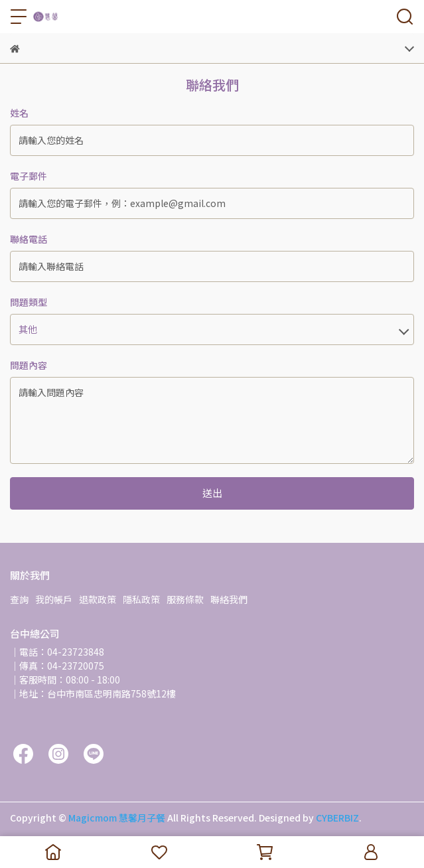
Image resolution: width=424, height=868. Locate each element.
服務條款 (185, 599)
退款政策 (98, 599)
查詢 (19, 599)
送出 (212, 493)
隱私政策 (141, 599)
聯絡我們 (229, 599)
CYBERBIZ (337, 818)
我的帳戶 (54, 599)
